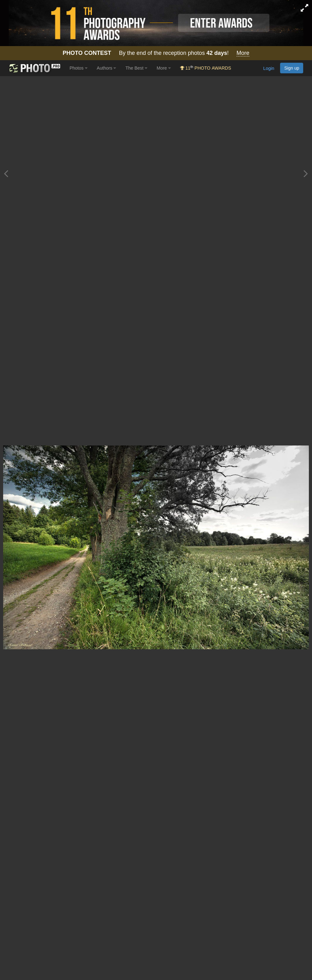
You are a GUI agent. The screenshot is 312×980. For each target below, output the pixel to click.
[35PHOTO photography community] (34, 68)
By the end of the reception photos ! (156, 53)
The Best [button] (136, 68)
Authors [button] (107, 68)
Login (269, 68)
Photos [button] (78, 68)
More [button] (164, 68)
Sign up (292, 68)
